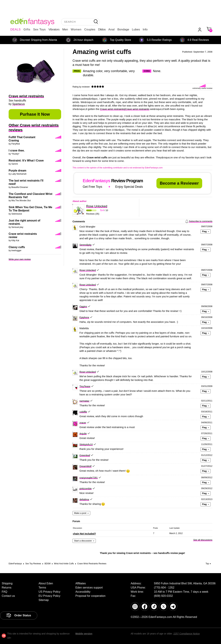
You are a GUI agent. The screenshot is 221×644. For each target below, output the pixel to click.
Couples (90, 29)
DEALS (16, 29)
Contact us (8, 596)
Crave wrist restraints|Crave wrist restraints (125, 109)
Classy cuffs (17, 247)
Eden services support (89, 588)
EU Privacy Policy (49, 596)
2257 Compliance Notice (187, 634)
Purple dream (17, 171)
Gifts (27, 29)
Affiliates (81, 583)
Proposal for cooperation (90, 596)
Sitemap (44, 600)
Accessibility (83, 592)
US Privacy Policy (49, 592)
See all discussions (203, 540)
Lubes (136, 29)
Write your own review (20, 259)
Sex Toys (39, 29)
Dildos (102, 29)
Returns (7, 588)
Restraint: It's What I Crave (26, 161)
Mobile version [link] (84, 634)
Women (76, 29)
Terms (42, 588)
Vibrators (54, 29)
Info (145, 29)
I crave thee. (17, 150)
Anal (112, 29)
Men (65, 29)
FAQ (4, 592)
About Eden (46, 583)
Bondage (123, 29)
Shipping (7, 583)
